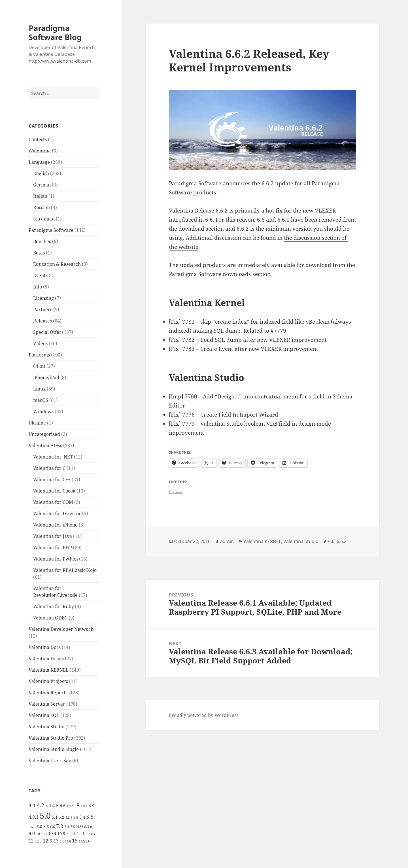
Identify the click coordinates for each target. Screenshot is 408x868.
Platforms (39, 355)
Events (40, 275)
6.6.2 (342, 541)
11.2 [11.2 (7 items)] (75, 834)
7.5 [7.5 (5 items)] (73, 827)
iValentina (40, 151)
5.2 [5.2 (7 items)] (61, 817)
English (41, 173)
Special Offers (48, 332)
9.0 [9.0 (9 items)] (32, 833)
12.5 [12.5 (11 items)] (48, 841)
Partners (43, 309)
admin (227, 541)
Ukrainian (44, 219)
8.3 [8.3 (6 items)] (87, 827)
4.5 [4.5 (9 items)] (56, 806)
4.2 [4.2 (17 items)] (41, 805)
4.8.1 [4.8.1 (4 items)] (84, 806)
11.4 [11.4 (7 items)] (84, 834)
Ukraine (37, 423)
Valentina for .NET (53, 457)
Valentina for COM (53, 502)
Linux (39, 389)
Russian (42, 207)
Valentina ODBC (50, 618)
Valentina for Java (53, 536)
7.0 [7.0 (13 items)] (60, 826)
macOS (41, 400)
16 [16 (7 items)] (88, 841)
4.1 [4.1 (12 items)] (32, 805)
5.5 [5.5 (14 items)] (90, 817)
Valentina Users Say (50, 761)
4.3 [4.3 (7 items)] (48, 806)
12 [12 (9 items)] (31, 841)
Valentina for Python (56, 559)
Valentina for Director (57, 513)
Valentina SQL (44, 715)
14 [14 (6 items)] (62, 841)
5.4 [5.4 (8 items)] (82, 817)
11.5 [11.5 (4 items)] (92, 834)
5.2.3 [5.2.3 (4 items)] (69, 818)
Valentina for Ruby (54, 606)
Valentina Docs (45, 647)
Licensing (43, 298)
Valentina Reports (48, 693)
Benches (42, 241)
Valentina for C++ (52, 479)
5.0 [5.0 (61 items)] (45, 816)
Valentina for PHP (53, 547)
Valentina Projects (48, 681)
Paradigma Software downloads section (220, 274)
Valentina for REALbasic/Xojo (65, 570)
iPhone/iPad (46, 377)
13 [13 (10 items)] (56, 841)
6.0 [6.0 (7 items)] (39, 826)
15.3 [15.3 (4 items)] (82, 841)
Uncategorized (44, 434)
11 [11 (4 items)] (68, 834)
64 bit (39, 366)
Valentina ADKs (45, 445)
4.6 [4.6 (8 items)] (63, 806)
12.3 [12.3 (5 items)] (38, 841)
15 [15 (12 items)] (75, 841)
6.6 (331, 541)
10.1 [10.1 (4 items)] (44, 834)
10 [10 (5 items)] (38, 834)
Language (39, 162)
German (42, 185)
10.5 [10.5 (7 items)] (61, 834)
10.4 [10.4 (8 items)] (52, 833)
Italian (40, 196)
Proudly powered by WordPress (204, 715)
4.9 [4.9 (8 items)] (92, 806)
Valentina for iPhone (55, 525)
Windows (43, 411)
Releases (42, 321)
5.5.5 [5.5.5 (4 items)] (32, 827)
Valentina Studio (46, 727)
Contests (38, 139)
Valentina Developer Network (61, 629)
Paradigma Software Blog (55, 32)
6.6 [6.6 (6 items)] (53, 827)
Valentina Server (47, 704)
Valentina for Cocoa (54, 491)
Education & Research (57, 264)
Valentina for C (49, 468)
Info (38, 287)
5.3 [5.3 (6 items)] (76, 817)
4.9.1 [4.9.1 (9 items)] (34, 817)
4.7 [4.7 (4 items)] (69, 806)
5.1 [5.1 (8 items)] (55, 817)
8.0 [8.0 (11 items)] (80, 826)
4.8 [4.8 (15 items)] (76, 805)
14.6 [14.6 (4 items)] (68, 841)
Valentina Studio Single (54, 749)
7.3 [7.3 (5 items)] (67, 827)
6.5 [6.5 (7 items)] (46, 826)
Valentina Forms (46, 659)
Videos (40, 343)
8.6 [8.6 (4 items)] (92, 827)
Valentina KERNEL (49, 670)
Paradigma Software (51, 230)
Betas (39, 253)
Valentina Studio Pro (51, 738)
